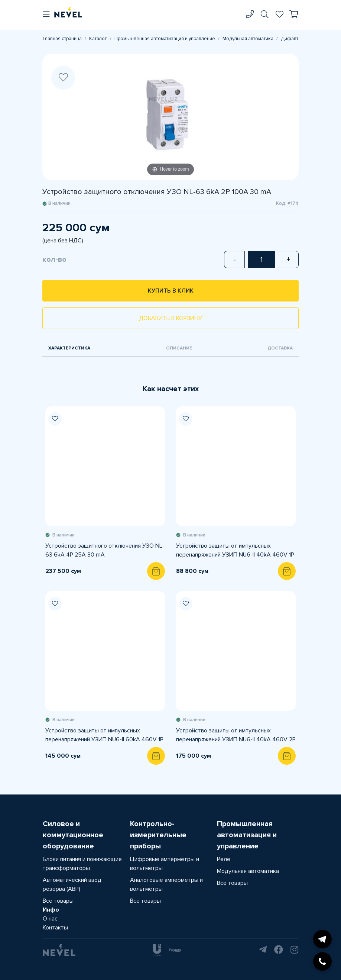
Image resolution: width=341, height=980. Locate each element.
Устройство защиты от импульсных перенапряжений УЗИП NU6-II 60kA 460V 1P (104, 735)
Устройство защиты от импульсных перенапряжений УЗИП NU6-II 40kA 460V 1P (235, 550)
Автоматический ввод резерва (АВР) (72, 884)
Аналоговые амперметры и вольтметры (166, 884)
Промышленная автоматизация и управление (165, 39)
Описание (179, 348)
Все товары (58, 901)
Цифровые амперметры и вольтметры (165, 864)
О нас (50, 919)
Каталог (98, 39)
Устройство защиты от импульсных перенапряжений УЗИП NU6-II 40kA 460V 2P (236, 735)
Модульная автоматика (248, 39)
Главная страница (62, 39)
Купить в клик (171, 291)
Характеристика (69, 348)
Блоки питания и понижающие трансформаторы (82, 864)
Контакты (55, 928)
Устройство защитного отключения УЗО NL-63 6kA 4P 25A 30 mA (105, 550)
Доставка (280, 348)
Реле (224, 859)
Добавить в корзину (170, 318)
